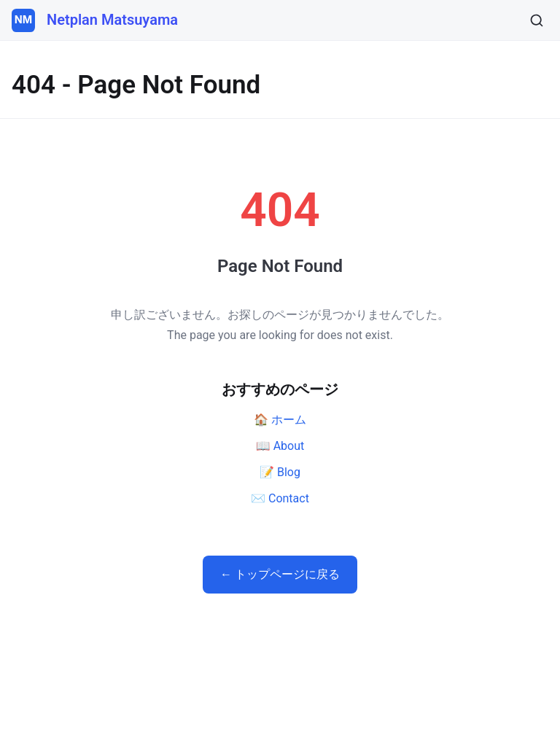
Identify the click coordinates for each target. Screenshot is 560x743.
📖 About (280, 446)
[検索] (537, 20)
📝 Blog (280, 472)
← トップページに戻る (280, 574)
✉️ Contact (280, 498)
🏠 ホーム (280, 420)
